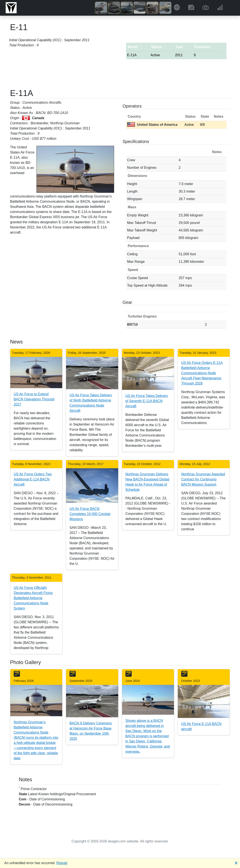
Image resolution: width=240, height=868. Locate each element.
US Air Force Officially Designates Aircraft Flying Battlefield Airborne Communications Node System (33, 598)
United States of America (152, 125)
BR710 (133, 325)
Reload (62, 863)
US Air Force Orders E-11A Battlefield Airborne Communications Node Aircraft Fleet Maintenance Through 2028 (202, 373)
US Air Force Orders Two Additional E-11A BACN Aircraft (33, 479)
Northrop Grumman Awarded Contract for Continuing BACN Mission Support (203, 479)
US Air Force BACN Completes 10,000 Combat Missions (90, 514)
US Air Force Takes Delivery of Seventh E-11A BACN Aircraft (147, 401)
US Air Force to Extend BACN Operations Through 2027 (34, 399)
